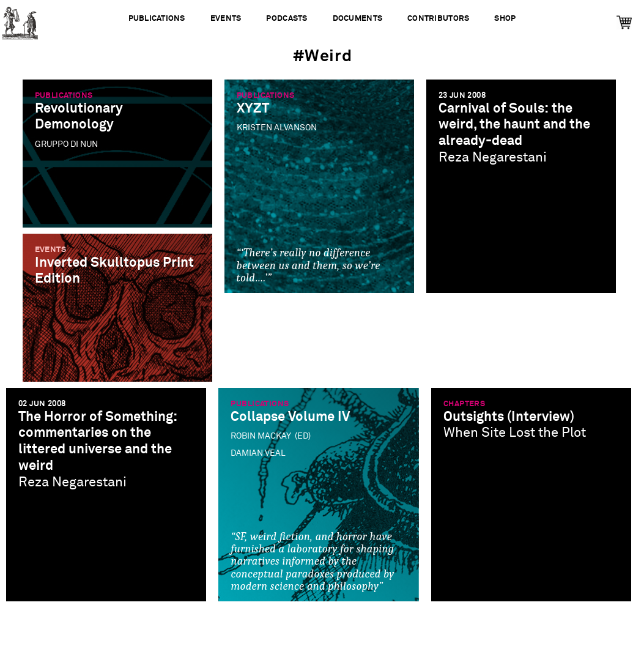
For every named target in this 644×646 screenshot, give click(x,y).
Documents (357, 19)
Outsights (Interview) (509, 417)
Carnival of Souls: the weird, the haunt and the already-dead (514, 125)
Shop (505, 19)
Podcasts (287, 19)
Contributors (438, 19)
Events (226, 19)
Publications (157, 19)
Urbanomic (20, 20)
